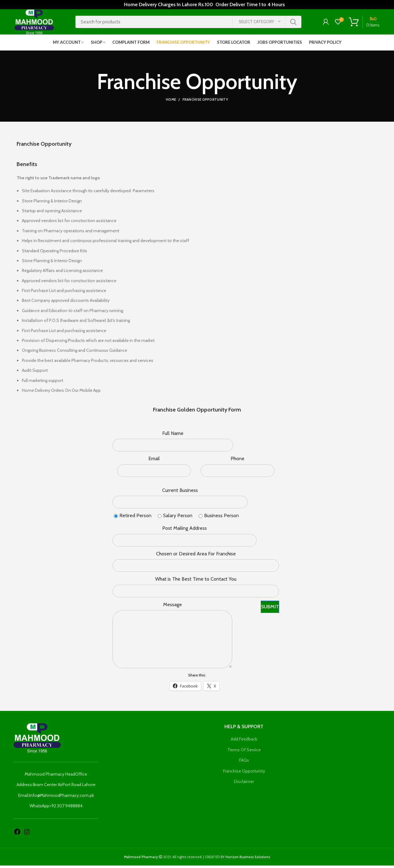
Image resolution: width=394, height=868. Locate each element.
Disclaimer (244, 784)
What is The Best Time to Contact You (196, 581)
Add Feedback (244, 741)
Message (173, 607)
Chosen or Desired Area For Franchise (196, 556)
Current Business (180, 493)
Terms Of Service (244, 752)
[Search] (188, 23)
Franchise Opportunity (244, 773)
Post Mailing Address (185, 531)
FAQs (244, 763)
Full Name (173, 436)
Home (171, 102)
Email (154, 461)
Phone (237, 461)
